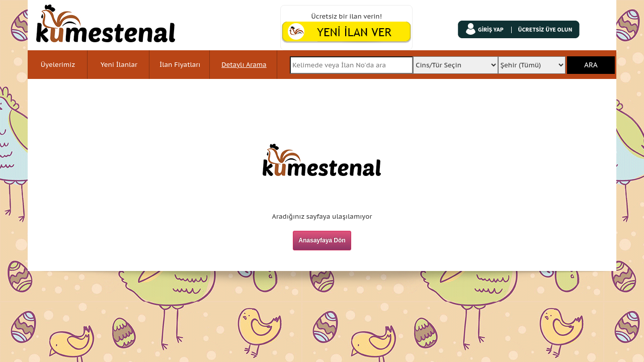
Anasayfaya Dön (322, 240)
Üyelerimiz (58, 65)
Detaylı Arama (244, 65)
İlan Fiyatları (180, 65)
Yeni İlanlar (119, 65)
